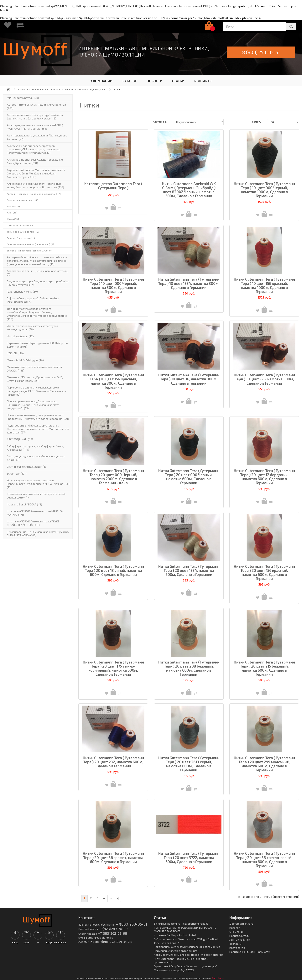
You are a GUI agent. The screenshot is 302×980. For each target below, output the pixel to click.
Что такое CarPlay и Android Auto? (175, 935)
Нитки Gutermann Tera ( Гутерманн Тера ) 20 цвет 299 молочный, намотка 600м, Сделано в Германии (264, 764)
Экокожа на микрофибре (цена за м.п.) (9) (30, 244)
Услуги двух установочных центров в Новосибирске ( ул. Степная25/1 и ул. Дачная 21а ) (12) (38, 484)
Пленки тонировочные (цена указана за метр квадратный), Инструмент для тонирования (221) (38, 417)
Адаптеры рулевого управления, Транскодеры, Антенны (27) (37, 137)
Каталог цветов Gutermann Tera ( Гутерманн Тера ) (113, 186)
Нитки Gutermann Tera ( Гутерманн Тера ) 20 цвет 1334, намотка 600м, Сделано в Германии (189, 570)
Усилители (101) (17, 473)
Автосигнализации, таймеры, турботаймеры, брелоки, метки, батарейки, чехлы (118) (35, 117)
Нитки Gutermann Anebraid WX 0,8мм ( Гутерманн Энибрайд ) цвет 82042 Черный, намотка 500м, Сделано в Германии (189, 190)
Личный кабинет (240, 940)
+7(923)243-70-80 (113, 929)
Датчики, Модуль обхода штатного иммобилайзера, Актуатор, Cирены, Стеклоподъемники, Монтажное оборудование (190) (37, 314)
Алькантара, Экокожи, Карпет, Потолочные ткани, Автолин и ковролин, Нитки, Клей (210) (35, 185)
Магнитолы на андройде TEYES (174, 970)
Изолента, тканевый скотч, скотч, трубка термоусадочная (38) (32, 328)
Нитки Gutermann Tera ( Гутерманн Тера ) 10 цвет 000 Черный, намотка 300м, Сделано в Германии (113, 285)
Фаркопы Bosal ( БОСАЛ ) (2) (24, 504)
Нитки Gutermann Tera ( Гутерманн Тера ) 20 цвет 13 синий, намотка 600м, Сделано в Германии (113, 570)
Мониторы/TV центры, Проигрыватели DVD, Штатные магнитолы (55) (35, 379)
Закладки (235, 944)
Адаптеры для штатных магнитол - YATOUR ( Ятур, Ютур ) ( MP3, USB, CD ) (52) (35, 127)
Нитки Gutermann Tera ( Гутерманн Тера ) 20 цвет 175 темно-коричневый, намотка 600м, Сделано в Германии (113, 668)
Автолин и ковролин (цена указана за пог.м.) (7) (34, 194)
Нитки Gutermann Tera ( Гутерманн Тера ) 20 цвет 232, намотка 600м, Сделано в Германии (113, 762)
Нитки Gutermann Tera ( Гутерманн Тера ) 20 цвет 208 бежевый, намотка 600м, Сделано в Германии (189, 668)
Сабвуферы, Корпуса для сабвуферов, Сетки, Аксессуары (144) (35, 448)
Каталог (235, 928)
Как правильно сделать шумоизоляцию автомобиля (187, 947)
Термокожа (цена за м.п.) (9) (23, 232)
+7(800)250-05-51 (131, 924)
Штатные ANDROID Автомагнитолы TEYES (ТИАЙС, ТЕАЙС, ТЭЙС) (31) (33, 523)
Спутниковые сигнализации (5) (26, 467)
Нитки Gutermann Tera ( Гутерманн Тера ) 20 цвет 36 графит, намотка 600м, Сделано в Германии (113, 857)
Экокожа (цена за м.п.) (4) (22, 238)
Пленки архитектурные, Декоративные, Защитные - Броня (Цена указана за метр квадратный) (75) (33, 405)
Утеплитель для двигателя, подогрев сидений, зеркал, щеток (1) (36, 496)
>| (117, 898)
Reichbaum (219, 978)
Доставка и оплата (241, 924)
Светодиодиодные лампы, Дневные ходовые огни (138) (36, 458)
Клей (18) (12, 212)
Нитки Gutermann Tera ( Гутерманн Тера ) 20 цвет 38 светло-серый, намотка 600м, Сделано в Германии (264, 859)
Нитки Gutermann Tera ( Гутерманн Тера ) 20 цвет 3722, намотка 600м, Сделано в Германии (189, 857)
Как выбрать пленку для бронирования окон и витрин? (188, 955)
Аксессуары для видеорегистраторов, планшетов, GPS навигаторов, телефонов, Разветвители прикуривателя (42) (34, 149)
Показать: (256, 122)
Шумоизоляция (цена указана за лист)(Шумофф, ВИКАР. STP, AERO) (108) (38, 534)
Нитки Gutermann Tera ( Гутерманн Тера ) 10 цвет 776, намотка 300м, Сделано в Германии (264, 379)
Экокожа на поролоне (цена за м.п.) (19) (29, 251)
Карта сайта (237, 948)
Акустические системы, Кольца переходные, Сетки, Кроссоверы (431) (35, 161)
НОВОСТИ (154, 81)
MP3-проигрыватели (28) (23, 98)
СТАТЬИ (178, 81)
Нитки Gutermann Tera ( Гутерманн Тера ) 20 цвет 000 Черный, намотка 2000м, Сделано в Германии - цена (113, 477)
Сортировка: (160, 122)
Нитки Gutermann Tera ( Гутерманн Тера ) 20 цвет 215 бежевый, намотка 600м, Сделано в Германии (264, 668)
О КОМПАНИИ (101, 81)
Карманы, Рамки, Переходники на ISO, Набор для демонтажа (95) (38, 345)
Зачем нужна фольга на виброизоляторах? (181, 924)
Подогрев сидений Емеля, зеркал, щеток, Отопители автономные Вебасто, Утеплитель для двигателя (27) (38, 429)
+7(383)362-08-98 (113, 933)
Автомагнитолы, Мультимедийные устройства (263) (36, 106)
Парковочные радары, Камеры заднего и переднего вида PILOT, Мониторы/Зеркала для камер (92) (37, 391)
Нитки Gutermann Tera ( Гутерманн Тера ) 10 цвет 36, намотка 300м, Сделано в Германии (189, 379)
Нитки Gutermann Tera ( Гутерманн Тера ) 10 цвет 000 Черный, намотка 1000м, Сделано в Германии (264, 190)
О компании (237, 932)
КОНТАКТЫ (203, 81)
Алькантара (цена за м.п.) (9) (23, 200)
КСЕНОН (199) (15, 353)
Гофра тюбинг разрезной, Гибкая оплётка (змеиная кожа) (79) (33, 300)
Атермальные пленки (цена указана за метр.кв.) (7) (38, 273)
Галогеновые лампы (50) (22, 292)
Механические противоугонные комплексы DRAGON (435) (34, 369)
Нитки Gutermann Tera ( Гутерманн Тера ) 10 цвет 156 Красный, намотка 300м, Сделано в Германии (113, 381)
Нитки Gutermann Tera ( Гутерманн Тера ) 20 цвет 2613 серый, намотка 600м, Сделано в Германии (189, 764)
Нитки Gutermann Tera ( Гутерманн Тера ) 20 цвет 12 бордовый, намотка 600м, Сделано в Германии (264, 477)
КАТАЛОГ (130, 81)
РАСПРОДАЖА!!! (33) (20, 439)
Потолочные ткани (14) (20, 225)
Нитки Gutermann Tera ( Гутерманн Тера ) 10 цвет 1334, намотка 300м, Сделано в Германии (189, 283)
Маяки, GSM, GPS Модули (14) (25, 360)
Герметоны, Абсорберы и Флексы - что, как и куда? (186, 966)
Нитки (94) (13, 219)
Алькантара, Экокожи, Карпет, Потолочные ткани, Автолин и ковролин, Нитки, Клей (62, 89)
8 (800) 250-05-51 (261, 52)
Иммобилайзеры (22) (20, 336)
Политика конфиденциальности (250, 952)
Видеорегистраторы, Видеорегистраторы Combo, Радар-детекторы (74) (38, 283)
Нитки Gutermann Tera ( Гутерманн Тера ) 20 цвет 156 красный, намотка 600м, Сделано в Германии (264, 572)
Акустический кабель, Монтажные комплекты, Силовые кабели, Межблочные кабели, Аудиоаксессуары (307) (36, 173)
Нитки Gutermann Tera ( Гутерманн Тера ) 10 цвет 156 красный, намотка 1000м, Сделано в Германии (264, 285)
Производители (239, 936)
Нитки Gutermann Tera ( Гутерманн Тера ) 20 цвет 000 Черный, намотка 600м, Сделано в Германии (189, 477)
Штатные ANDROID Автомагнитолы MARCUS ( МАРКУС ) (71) (35, 513)
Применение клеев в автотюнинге (176, 951)
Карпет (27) (13, 206)
